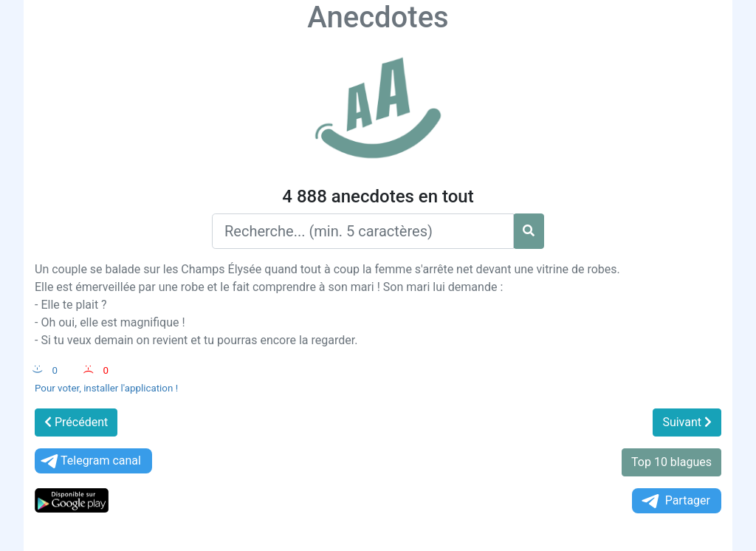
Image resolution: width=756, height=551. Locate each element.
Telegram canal (90, 461)
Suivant (687, 422)
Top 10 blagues (671, 462)
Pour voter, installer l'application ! (106, 388)
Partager (675, 501)
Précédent (76, 422)
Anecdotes (378, 17)
